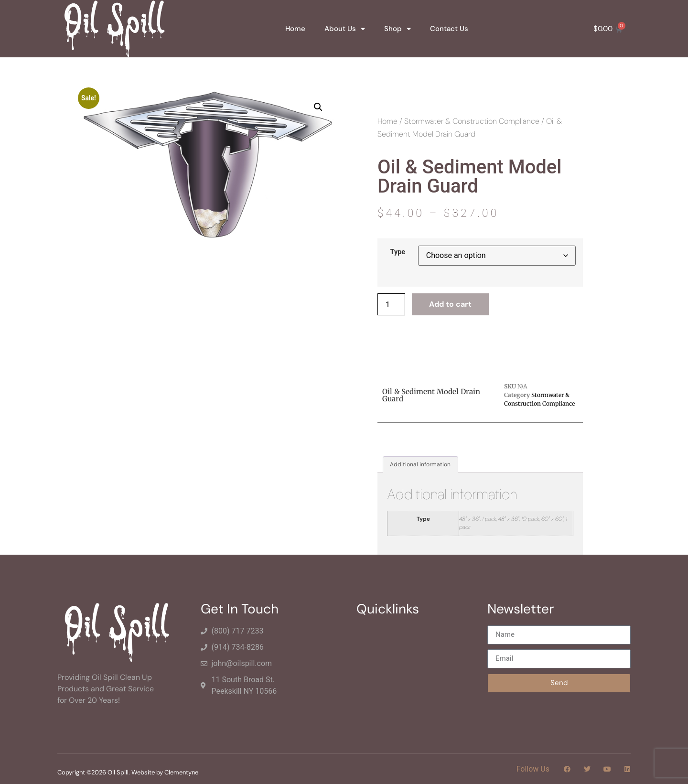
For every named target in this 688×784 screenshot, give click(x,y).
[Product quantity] (391, 304)
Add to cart (450, 304)
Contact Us (449, 29)
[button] (318, 107)
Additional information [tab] (420, 464)
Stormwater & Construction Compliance (472, 121)
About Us (345, 29)
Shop (398, 29)
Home (295, 29)
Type (398, 252)
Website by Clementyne (165, 772)
